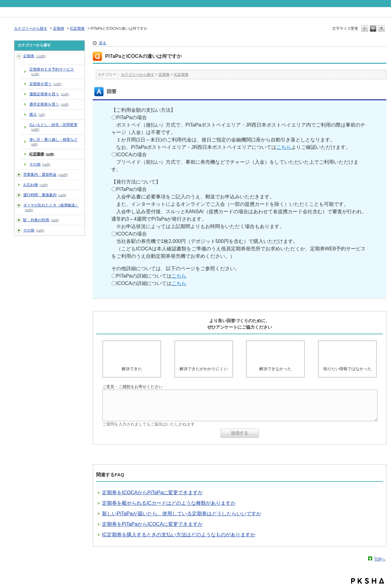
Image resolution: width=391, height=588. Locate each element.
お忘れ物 (36, 185)
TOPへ (380, 559)
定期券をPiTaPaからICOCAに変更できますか (152, 524)
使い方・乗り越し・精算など (53, 142)
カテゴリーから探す (31, 28)
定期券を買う (45, 84)
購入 (37, 115)
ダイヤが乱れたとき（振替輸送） (51, 207)
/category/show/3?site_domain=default (19, 175)
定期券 (59, 28)
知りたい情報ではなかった (347, 369)
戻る (103, 43)
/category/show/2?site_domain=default (19, 56)
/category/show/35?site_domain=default (19, 230)
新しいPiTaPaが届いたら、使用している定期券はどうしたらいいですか (182, 514)
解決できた (132, 369)
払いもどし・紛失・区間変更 (53, 127)
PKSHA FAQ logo (368, 581)
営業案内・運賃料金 (46, 175)
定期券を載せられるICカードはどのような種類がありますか (169, 503)
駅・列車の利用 (41, 220)
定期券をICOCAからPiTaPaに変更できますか (152, 493)
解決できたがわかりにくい (204, 369)
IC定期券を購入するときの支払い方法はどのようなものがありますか (179, 535)
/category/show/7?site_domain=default (19, 220)
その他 (40, 164)
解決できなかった (275, 369)
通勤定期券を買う (49, 94)
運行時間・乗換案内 (45, 195)
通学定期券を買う (49, 104)
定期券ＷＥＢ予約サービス (52, 71)
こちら (284, 147)
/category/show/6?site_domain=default (19, 205)
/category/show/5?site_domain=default (19, 195)
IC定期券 (77, 28)
